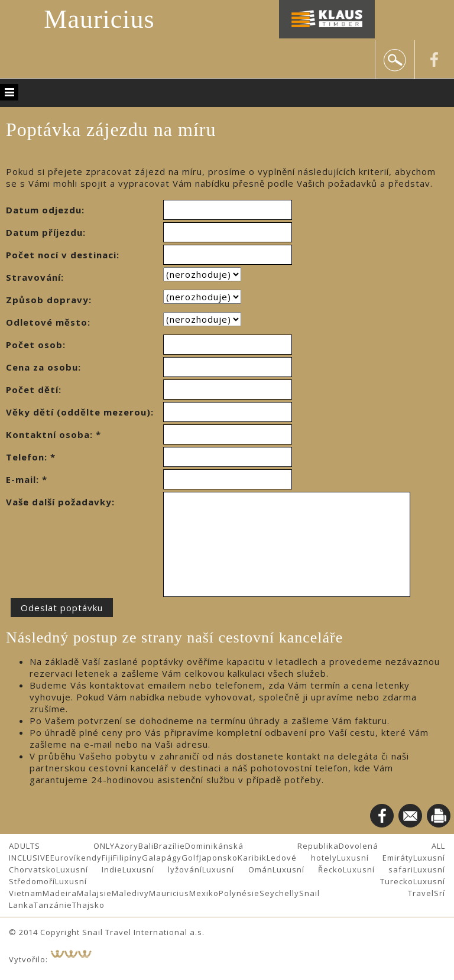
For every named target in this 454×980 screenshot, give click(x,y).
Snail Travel (367, 893)
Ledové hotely (302, 858)
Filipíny (127, 858)
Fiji (107, 858)
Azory (127, 846)
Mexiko (204, 893)
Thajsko (88, 905)
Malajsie (94, 893)
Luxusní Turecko (234, 881)
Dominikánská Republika (262, 846)
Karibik (252, 858)
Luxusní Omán (237, 869)
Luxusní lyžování (162, 869)
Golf (190, 858)
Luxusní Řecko (308, 869)
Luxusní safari (378, 869)
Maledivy (130, 893)
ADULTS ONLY (62, 846)
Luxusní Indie (89, 869)
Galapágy (162, 858)
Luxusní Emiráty (375, 858)
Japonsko (218, 858)
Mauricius (99, 19)
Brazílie (169, 846)
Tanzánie (53, 905)
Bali (146, 846)
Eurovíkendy (76, 858)
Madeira (60, 893)
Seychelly (279, 893)
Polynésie (239, 893)
